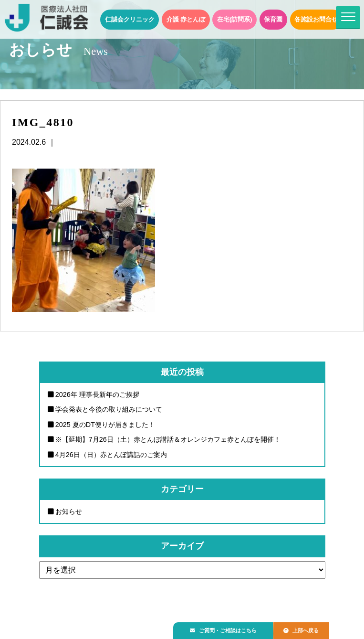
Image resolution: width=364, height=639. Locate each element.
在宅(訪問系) (235, 19)
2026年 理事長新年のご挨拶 (97, 394)
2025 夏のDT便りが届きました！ (105, 425)
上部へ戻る (311, 628)
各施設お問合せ (316, 19)
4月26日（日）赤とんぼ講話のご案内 (111, 455)
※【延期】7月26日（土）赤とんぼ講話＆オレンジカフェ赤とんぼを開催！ (168, 439)
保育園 (273, 19)
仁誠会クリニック (130, 19)
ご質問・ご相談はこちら (227, 628)
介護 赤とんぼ (186, 19)
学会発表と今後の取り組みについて (109, 409)
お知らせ (69, 511)
